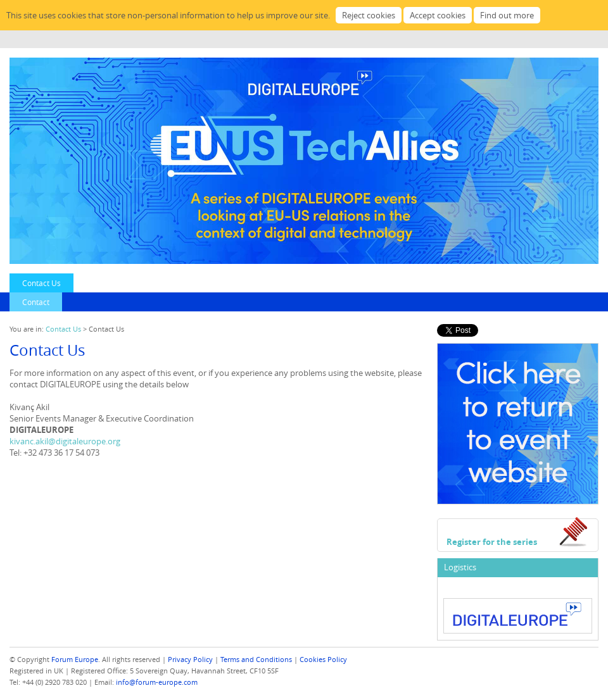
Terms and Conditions (256, 659)
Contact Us (41, 283)
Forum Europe (75, 659)
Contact (36, 302)
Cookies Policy (323, 659)
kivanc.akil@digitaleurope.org (65, 441)
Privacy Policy (190, 659)
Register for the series (492, 542)
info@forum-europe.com (157, 682)
